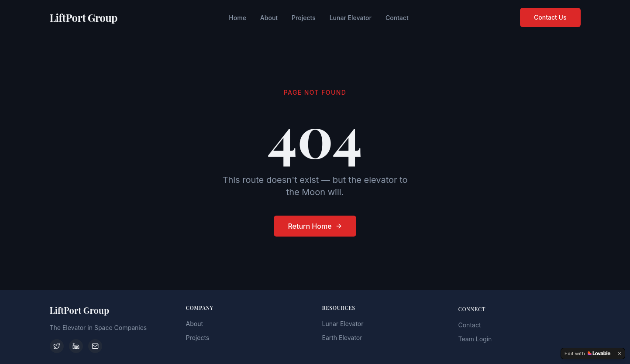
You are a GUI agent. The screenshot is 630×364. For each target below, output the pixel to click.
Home (238, 17)
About (269, 17)
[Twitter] (57, 346)
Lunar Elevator (351, 17)
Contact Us (550, 17)
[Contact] (95, 346)
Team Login (475, 341)
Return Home (315, 226)
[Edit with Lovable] (587, 354)
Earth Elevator (342, 339)
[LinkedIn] (76, 346)
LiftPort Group (84, 17)
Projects (304, 17)
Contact (397, 17)
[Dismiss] (620, 354)
